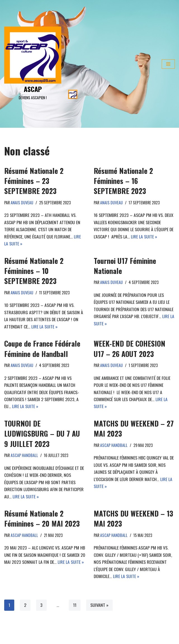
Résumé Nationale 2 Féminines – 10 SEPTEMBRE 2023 (34, 271)
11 (75, 606)
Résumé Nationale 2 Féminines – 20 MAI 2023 (42, 519)
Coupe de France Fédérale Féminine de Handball (42, 349)
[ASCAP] (33, 64)
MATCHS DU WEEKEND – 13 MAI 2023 (133, 519)
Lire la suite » (144, 236)
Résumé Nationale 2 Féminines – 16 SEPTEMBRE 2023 (123, 181)
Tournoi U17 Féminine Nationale (125, 266)
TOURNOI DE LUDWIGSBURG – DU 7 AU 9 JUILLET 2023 (42, 434)
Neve (8, 638)
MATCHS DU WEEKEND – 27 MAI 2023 (134, 429)
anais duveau (22, 203)
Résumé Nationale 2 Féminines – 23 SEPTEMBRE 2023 (34, 181)
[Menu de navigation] (168, 64)
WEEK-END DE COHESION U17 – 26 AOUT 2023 (129, 349)
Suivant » (99, 606)
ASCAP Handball (25, 456)
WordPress (53, 638)
